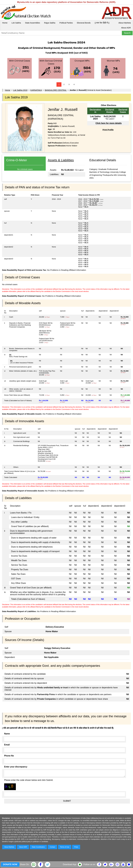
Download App (70, 864)
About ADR (126, 28)
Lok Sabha (16, 23)
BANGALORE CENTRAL (56, 90)
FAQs (76, 847)
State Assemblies (33, 23)
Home (5, 23)
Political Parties (66, 23)
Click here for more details (109, 123)
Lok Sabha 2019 (20, 90)
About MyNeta (125, 23)
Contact (52, 847)
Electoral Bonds (84, 23)
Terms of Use (65, 847)
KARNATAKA (36, 90)
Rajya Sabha (50, 23)
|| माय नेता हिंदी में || (102, 23)
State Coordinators (38, 847)
